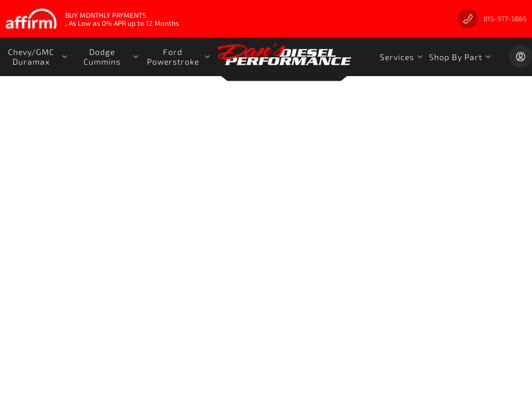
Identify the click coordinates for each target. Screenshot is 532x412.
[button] (35, 57)
